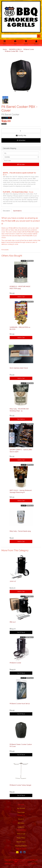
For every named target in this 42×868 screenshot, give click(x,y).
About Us (21, 819)
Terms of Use (21, 834)
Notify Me (21, 135)
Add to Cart (21, 297)
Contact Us (21, 827)
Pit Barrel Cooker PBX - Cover (14, 51)
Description (6, 211)
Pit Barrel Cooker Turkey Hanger (20, 785)
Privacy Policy (21, 838)
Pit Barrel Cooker (29, 49)
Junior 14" (13, 581)
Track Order (21, 812)
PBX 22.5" (13, 622)
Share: (7, 118)
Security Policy (21, 842)
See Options (21, 419)
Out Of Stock (21, 632)
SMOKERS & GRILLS (15, 49)
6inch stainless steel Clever (19, 368)
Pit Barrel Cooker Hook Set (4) (20, 704)
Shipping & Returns (21, 846)
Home (5, 49)
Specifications (17, 211)
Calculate (21, 164)
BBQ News (21, 823)
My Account (21, 808)
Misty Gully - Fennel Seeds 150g (20, 531)
